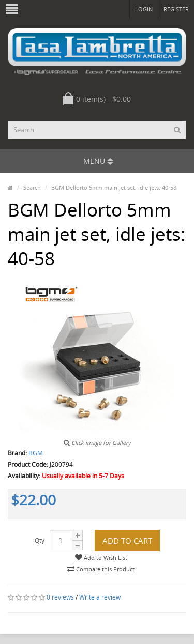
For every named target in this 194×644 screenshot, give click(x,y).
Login (144, 9)
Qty (40, 540)
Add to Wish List (101, 557)
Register (176, 9)
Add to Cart (127, 541)
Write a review (100, 597)
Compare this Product (101, 569)
